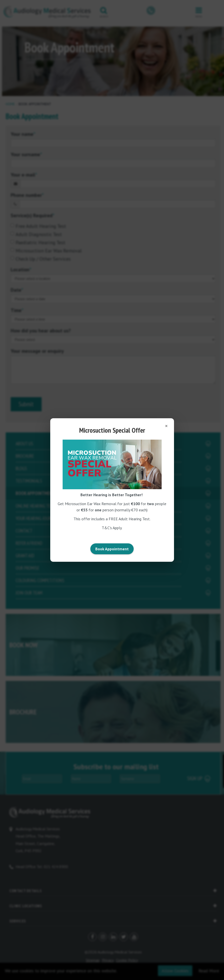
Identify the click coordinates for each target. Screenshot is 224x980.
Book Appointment (112, 549)
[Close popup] (166, 426)
